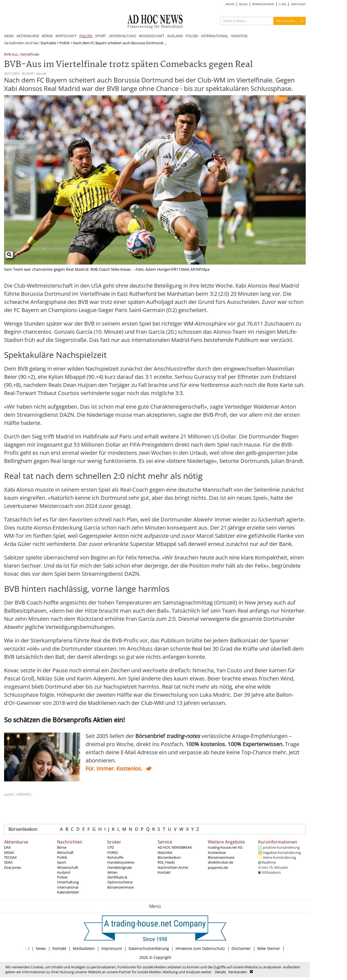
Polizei (62, 877)
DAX (7, 847)
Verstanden (238, 972)
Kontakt (164, 872)
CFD (111, 847)
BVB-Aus (11, 55)
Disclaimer (241, 948)
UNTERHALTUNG (122, 36)
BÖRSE (47, 36)
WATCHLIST (298, 4)
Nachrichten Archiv (173, 867)
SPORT (101, 36)
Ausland (64, 872)
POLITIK (86, 36)
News (41, 948)
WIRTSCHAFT (66, 36)
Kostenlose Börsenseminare (221, 855)
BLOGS (243, 4)
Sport (62, 862)
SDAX (8, 862)
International (68, 887)
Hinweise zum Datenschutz (200, 948)
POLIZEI (192, 36)
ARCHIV (230, 4)
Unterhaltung (68, 882)
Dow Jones (12, 867)
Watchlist (165, 852)
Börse (62, 847)
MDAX (9, 852)
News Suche (286, 21)
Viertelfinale (29, 55)
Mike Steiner (269, 948)
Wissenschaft (68, 867)
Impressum (112, 948)
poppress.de (218, 867)
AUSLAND (175, 36)
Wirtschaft (65, 852)
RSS (282, 4)
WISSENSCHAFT (152, 36)
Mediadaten (84, 948)
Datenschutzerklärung (149, 948)
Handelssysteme (121, 862)
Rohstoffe (115, 857)
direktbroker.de (221, 862)
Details (220, 972)
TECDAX (10, 857)
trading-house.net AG (225, 847)
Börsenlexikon (23, 829)
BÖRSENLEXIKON (263, 4)
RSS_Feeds (166, 862)
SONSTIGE (239, 36)
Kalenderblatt (68, 892)
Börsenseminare (121, 887)
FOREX (113, 852)
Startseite (48, 43)
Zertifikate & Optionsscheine (120, 880)
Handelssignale (120, 867)
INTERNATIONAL (215, 36)
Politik (65, 43)
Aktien (112, 872)
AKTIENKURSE (28, 36)
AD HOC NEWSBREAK (175, 847)
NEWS (9, 36)
